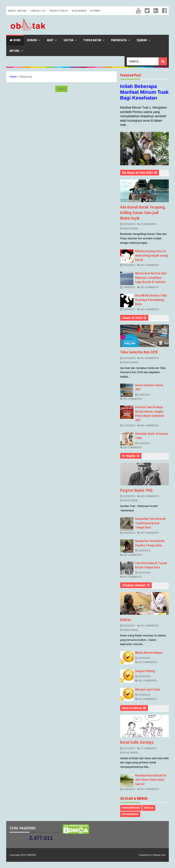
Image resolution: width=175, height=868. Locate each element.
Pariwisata (119, 40)
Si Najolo (129, 456)
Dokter (126, 620)
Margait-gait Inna (148, 689)
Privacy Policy (59, 11)
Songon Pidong (145, 671)
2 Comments (149, 748)
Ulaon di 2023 (132, 318)
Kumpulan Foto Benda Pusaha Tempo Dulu (150, 543)
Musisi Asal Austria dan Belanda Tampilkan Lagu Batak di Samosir (151, 277)
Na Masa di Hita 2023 (138, 173)
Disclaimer (79, 11)
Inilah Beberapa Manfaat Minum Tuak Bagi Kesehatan (144, 92)
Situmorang (130, 814)
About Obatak (17, 11)
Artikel (15, 51)
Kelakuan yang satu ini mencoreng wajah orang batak (152, 255)
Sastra (68, 40)
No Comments (150, 265)
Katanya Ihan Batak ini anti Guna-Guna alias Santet (151, 780)
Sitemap (95, 11)
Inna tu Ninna (132, 708)
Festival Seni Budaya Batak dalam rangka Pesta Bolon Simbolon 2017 (150, 414)
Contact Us (38, 11)
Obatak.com (159, 855)
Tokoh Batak (92, 40)
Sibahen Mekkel (134, 585)
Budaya (32, 40)
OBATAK (32, 855)
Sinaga (149, 808)
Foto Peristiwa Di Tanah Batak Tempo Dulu (151, 565)
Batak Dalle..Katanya (137, 742)
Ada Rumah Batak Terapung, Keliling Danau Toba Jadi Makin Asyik (143, 213)
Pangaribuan (131, 808)
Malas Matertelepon (149, 652)
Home (15, 40)
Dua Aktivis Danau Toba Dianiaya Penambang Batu (151, 300)
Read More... (131, 228)
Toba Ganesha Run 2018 (139, 352)
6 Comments (149, 224)
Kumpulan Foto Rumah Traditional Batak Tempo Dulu (150, 523)
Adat (50, 40)
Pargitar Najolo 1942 (136, 490)
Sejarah (142, 40)
